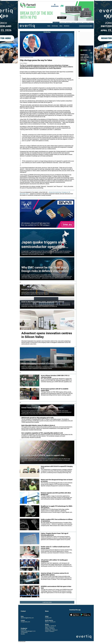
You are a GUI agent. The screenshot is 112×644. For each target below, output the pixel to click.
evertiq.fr (74, 22)
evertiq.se (91, 22)
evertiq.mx (79, 22)
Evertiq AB (27, 26)
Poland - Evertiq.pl (50, 630)
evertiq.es (68, 22)
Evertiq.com (48, 619)
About (61, 26)
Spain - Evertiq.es (50, 629)
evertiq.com (56, 22)
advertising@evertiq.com (27, 619)
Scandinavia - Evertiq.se (51, 631)
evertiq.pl (85, 22)
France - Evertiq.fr (50, 633)
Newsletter (66, 26)
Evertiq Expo (55, 26)
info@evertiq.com (25, 623)
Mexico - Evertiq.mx (50, 623)
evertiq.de (62, 22)
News (49, 26)
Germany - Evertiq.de (50, 627)
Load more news (47, 604)
